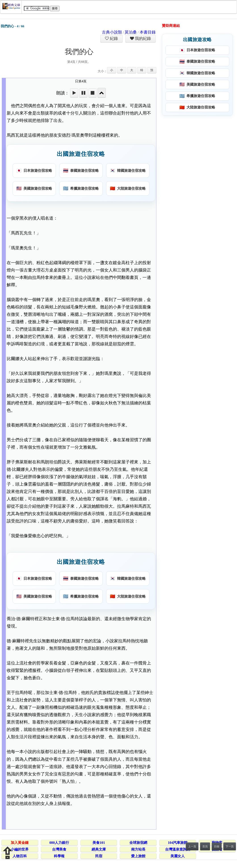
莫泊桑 (131, 32)
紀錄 (113, 38)
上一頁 (192, 847)
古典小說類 (112, 32)
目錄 (217, 847)
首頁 (205, 847)
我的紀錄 (143, 38)
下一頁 (230, 847)
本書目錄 (148, 32)
